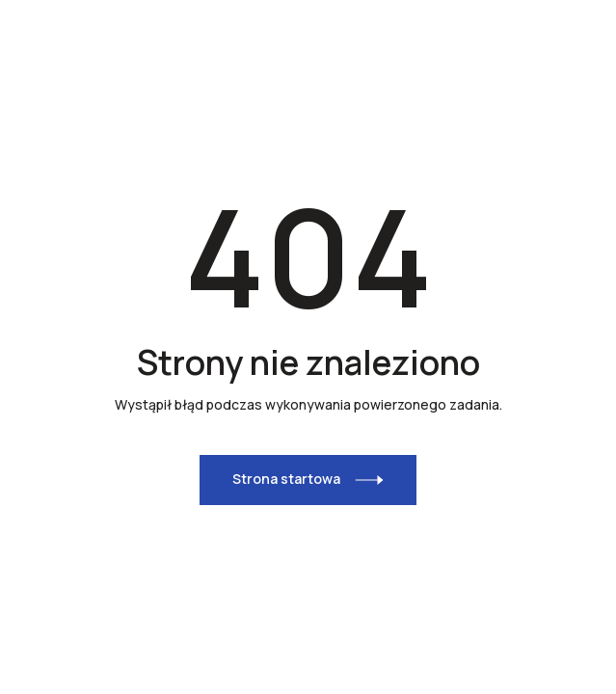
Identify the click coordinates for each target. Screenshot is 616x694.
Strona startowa (286, 479)
